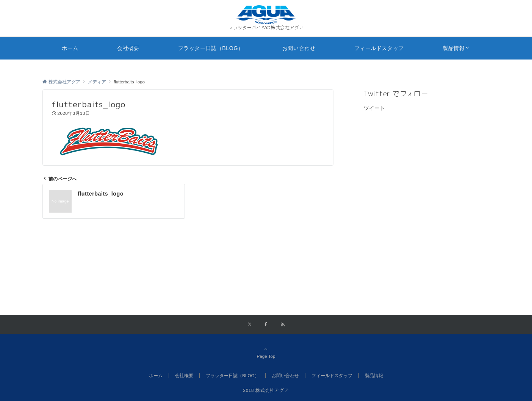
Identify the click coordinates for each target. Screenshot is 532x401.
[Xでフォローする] (250, 325)
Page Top (266, 352)
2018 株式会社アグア (266, 390)
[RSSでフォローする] (283, 325)
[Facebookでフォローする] (266, 325)
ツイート (374, 108)
